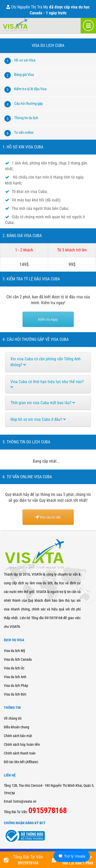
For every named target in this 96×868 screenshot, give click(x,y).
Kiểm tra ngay (48, 319)
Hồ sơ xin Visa (25, 60)
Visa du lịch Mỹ (14, 651)
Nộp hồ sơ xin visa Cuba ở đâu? (38, 419)
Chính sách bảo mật (18, 736)
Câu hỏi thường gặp (28, 104)
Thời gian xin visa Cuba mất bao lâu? (43, 403)
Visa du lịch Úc (14, 668)
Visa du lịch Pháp (16, 686)
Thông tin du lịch (26, 118)
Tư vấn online (24, 132)
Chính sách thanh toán (20, 753)
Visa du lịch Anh (15, 677)
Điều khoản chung (17, 727)
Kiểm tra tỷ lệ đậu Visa (30, 89)
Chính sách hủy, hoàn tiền (22, 744)
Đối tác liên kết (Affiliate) (21, 762)
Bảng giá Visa (24, 75)
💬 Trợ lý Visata (72, 856)
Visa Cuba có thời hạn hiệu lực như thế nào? (47, 384)
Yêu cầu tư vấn (48, 517)
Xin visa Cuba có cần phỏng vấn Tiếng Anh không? (46, 362)
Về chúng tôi (13, 718)
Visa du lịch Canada (18, 659)
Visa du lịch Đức (15, 694)
